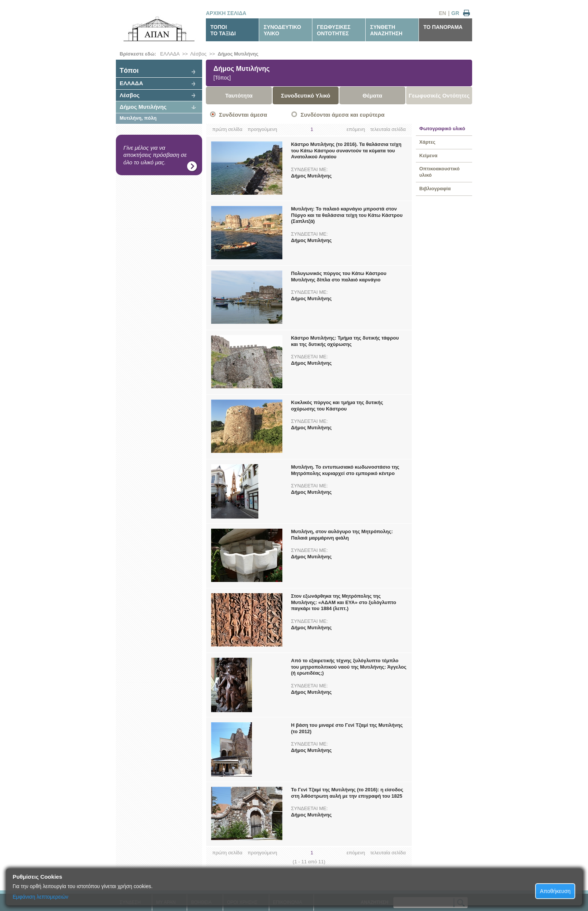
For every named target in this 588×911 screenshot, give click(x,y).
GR (455, 13)
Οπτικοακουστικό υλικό (439, 172)
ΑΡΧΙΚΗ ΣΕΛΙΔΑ (226, 13)
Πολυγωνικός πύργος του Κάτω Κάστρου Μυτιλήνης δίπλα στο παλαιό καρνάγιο (339, 277)
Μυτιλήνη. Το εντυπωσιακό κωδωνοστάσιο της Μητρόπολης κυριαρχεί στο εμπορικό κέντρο (345, 470)
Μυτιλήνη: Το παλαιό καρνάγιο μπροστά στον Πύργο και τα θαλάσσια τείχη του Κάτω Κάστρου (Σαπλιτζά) (347, 215)
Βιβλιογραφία (435, 189)
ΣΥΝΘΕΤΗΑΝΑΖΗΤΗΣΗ (386, 30)
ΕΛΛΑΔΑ (170, 54)
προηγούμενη (262, 129)
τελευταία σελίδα (388, 129)
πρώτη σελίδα (227, 129)
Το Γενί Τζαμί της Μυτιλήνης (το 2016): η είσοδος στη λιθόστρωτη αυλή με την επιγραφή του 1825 (347, 793)
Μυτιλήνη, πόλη (138, 118)
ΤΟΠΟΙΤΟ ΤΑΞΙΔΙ (223, 30)
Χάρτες (427, 142)
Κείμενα (428, 156)
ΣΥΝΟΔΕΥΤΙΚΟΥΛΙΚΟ (282, 30)
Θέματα (372, 95)
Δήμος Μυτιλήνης (238, 54)
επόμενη (356, 129)
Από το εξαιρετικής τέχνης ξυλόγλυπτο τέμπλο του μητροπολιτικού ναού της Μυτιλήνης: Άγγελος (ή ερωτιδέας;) (349, 667)
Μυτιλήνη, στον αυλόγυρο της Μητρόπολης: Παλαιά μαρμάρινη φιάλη (342, 535)
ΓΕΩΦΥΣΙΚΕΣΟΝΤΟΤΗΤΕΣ (334, 30)
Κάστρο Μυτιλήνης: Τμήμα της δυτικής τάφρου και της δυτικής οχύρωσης (345, 341)
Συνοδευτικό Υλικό (306, 95)
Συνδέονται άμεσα (243, 115)
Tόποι (129, 71)
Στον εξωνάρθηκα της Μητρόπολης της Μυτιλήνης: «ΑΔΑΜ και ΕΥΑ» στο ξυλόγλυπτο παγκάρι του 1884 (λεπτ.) (343, 602)
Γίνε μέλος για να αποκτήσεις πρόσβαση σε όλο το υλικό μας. (155, 155)
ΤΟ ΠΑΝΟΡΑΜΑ (443, 27)
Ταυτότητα (239, 95)
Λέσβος (198, 54)
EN (442, 13)
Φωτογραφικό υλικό (442, 129)
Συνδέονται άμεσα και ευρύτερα (342, 115)
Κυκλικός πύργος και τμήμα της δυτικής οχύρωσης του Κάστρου (337, 406)
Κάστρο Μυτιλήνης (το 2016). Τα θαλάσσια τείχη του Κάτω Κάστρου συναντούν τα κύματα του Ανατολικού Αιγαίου (346, 151)
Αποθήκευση (555, 891)
